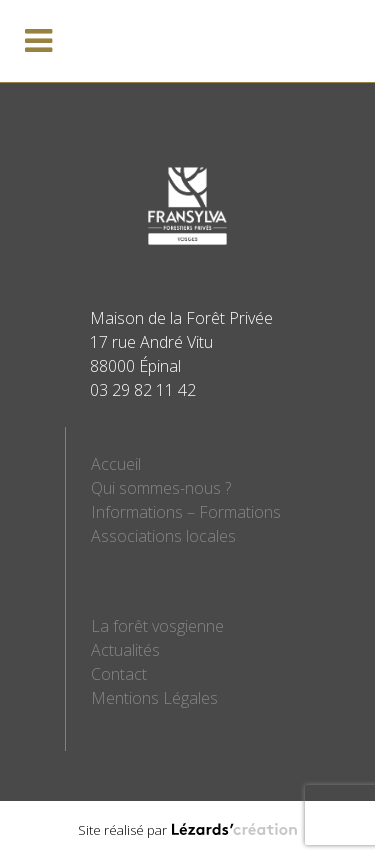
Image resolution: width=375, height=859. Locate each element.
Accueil (116, 464)
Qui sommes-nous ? (161, 488)
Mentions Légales (154, 698)
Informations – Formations (186, 512)
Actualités (125, 650)
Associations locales (163, 536)
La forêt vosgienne (157, 626)
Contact (119, 674)
